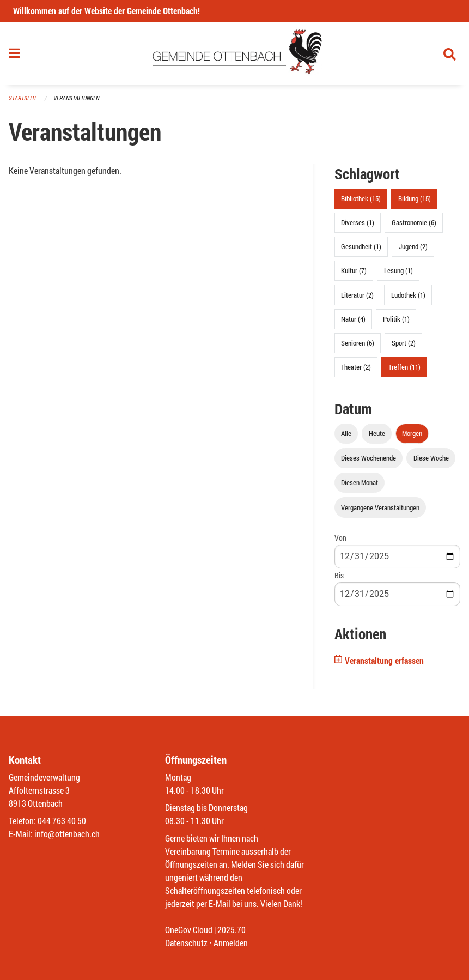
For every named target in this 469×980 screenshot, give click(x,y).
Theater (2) (356, 367)
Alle (346, 433)
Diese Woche (431, 458)
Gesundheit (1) (361, 246)
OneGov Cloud (189, 930)
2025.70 (232, 930)
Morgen (412, 433)
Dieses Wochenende (368, 458)
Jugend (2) (413, 246)
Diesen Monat (360, 482)
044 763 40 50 (62, 821)
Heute (377, 433)
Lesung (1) (398, 270)
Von (340, 538)
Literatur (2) (357, 295)
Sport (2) (404, 343)
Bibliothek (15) (361, 198)
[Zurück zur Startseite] (234, 53)
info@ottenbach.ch (67, 834)
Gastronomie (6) (414, 222)
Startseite (23, 98)
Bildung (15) (415, 198)
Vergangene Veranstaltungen (380, 507)
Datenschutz (186, 943)
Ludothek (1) (408, 295)
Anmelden (231, 943)
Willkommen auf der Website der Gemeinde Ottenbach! (106, 11)
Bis (339, 575)
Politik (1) (396, 319)
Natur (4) (353, 319)
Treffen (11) (404, 367)
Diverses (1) (358, 222)
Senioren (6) (358, 343)
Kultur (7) (354, 270)
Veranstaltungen (76, 98)
